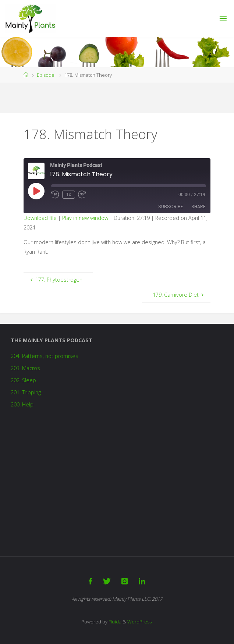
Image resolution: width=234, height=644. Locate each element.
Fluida (114, 622)
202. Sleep (23, 380)
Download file (40, 218)
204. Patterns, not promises (45, 356)
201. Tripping (26, 392)
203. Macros (25, 368)
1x (69, 195)
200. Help (22, 404)
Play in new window (85, 218)
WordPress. (140, 622)
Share (198, 207)
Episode (46, 75)
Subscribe (171, 207)
